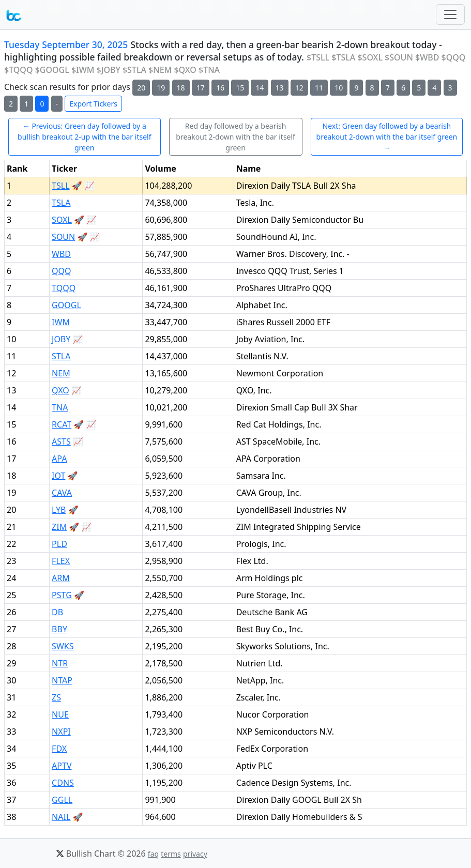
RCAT (62, 424)
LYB (59, 510)
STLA (61, 356)
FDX (59, 749)
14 (260, 88)
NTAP (62, 680)
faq (153, 854)
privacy (195, 854)
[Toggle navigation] (450, 14)
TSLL (60, 186)
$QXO (185, 70)
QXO (60, 390)
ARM (61, 578)
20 (141, 88)
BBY (59, 629)
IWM (61, 322)
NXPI (61, 732)
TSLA (61, 203)
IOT (58, 476)
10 (339, 88)
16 (220, 88)
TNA (60, 407)
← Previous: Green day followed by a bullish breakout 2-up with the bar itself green (84, 137)
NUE (60, 714)
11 (319, 88)
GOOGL (66, 305)
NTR (60, 663)
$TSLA (343, 57)
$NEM (160, 70)
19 (161, 88)
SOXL (62, 220)
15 (240, 88)
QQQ (62, 271)
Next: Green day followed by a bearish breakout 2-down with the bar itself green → (387, 137)
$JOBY (109, 70)
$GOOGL (52, 70)
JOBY (61, 339)
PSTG (62, 595)
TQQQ (64, 288)
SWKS (63, 646)
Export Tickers (93, 104)
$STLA (134, 70)
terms (171, 854)
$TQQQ (18, 70)
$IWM (83, 70)
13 (280, 88)
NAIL (61, 817)
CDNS (63, 783)
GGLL (62, 800)
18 (181, 88)
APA (59, 459)
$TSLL (318, 57)
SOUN (63, 237)
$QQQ (454, 57)
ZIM (59, 527)
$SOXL (370, 57)
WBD (61, 254)
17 (201, 88)
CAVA (62, 493)
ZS (56, 697)
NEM (61, 373)
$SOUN (399, 57)
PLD (59, 544)
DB (57, 612)
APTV (62, 766)
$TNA (209, 70)
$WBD (427, 57)
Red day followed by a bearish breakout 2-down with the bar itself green (236, 137)
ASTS (61, 441)
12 (299, 88)
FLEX (61, 561)
